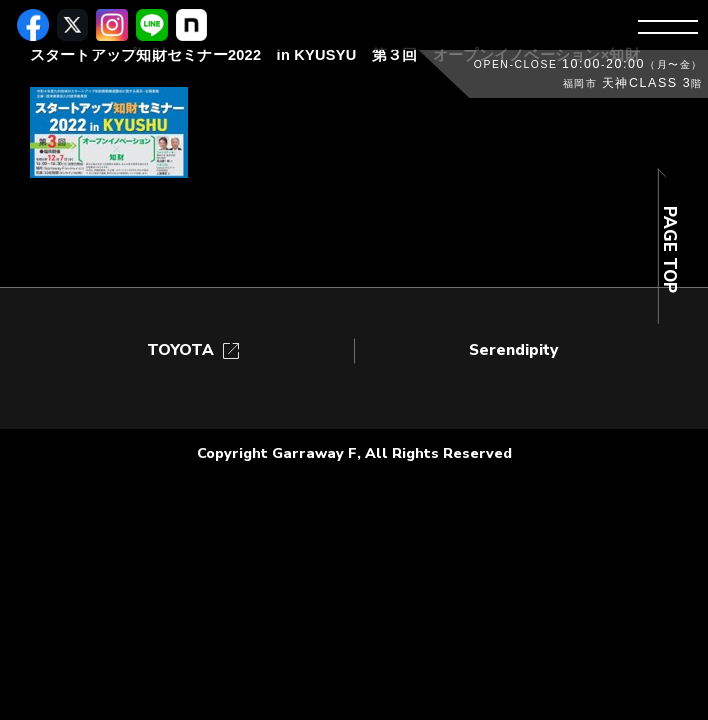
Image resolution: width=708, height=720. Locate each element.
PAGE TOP (669, 249)
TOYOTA (195, 350)
